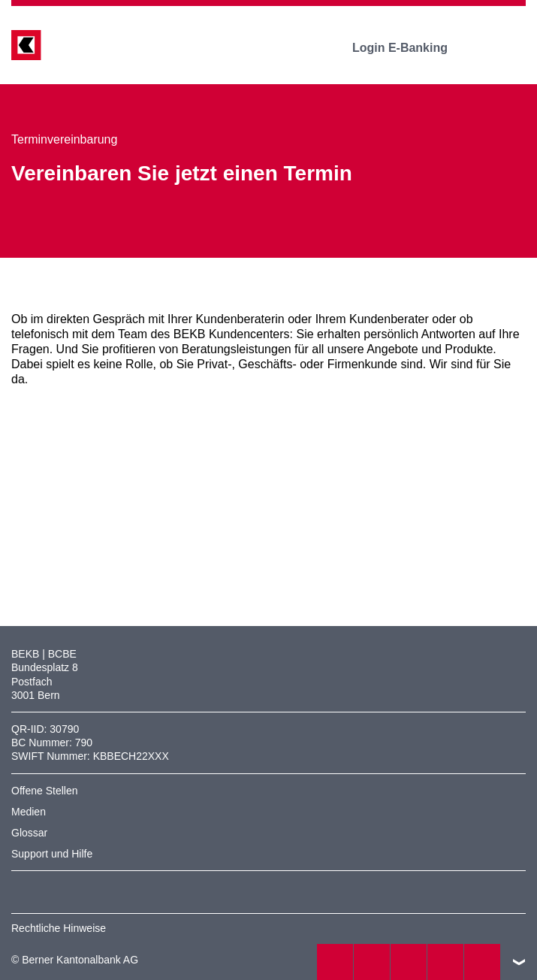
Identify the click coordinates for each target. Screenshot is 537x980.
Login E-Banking (410, 48)
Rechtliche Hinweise (59, 928)
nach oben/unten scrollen (519, 962)
